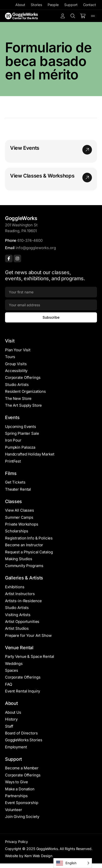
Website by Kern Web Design (29, 856)
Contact (90, 5)
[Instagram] (17, 258)
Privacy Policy (16, 842)
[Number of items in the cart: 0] (83, 16)
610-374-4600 (30, 240)
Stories (36, 5)
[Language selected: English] (73, 863)
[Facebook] (9, 258)
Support (71, 5)
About (20, 5)
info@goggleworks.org (36, 248)
